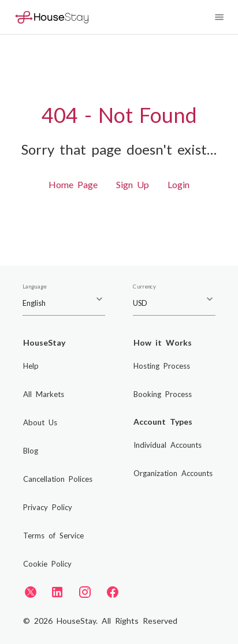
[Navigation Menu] (219, 17)
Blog (31, 451)
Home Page (73, 184)
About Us (40, 422)
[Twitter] (31, 591)
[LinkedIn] (57, 592)
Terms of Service (53, 536)
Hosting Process (162, 366)
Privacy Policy (48, 507)
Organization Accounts (173, 473)
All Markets (44, 394)
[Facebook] (113, 592)
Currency (144, 287)
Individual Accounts (168, 445)
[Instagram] (85, 592)
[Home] (52, 17)
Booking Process (163, 394)
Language (34, 287)
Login (178, 184)
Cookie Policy (47, 564)
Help (31, 366)
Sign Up (133, 184)
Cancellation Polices (58, 479)
